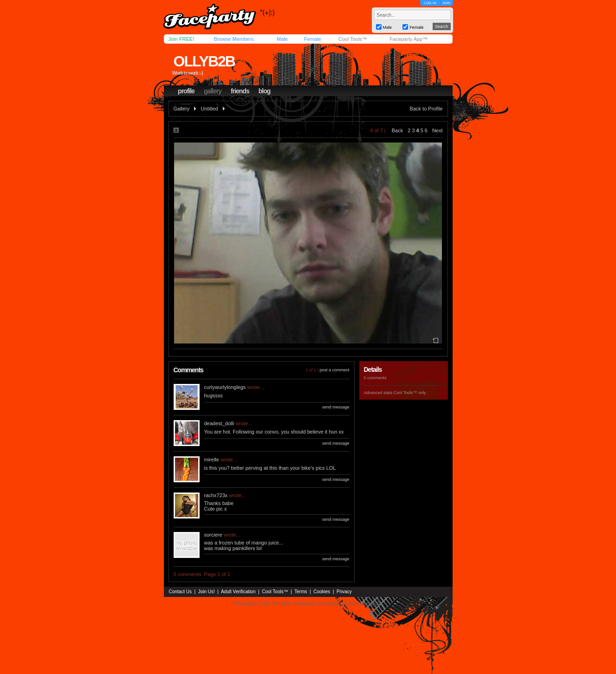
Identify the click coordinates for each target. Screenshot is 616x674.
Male (282, 39)
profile (186, 91)
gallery (213, 91)
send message (336, 407)
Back (397, 130)
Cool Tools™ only (410, 393)
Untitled (209, 109)
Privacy (344, 592)
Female (313, 39)
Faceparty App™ (409, 39)
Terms (301, 592)
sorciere (213, 535)
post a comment (334, 370)
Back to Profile (426, 109)
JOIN (446, 3)
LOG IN (430, 3)
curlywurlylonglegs (225, 387)
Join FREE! (182, 39)
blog (265, 91)
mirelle (212, 460)
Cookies (322, 592)
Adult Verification (238, 592)
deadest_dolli (219, 423)
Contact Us (180, 592)
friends (240, 91)
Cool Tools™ (353, 39)
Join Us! (207, 592)
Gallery (182, 109)
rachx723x (216, 495)
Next (438, 130)
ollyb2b (204, 61)
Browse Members (234, 39)
